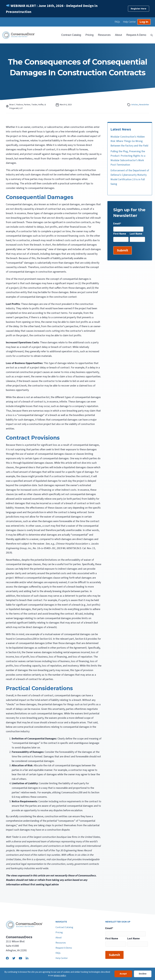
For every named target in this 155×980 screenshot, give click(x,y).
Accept (123, 974)
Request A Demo (136, 35)
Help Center (129, 22)
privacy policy (60, 976)
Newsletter (144, 105)
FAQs (117, 22)
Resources (104, 35)
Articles (135, 105)
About (118, 35)
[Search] (151, 35)
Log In (144, 22)
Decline (143, 974)
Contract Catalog (71, 35)
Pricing (90, 35)
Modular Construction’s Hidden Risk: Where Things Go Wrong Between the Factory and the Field (129, 141)
